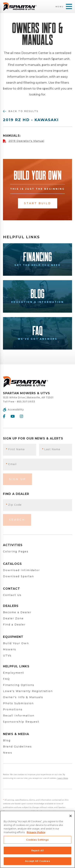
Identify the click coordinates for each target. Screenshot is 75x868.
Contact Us (12, 595)
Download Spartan (18, 576)
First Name (15, 449)
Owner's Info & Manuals (23, 697)
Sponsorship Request (21, 722)
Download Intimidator (21, 570)
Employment (14, 673)
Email (11, 464)
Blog (7, 740)
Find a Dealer (14, 625)
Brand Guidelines (17, 747)
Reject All (37, 850)
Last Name (51, 449)
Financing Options (19, 685)
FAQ (6, 679)
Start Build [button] (38, 203)
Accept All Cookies (37, 861)
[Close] (71, 816)
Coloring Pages (16, 551)
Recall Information (19, 716)
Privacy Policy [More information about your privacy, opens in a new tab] (36, 832)
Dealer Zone (13, 618)
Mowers (10, 649)
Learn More (63, 778)
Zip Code (14, 505)
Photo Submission (18, 703)
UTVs (7, 655)
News (8, 753)
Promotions (13, 709)
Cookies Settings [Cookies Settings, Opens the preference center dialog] (37, 840)
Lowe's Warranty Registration (28, 691)
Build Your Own (16, 643)
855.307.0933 (26, 402)
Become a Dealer (17, 612)
